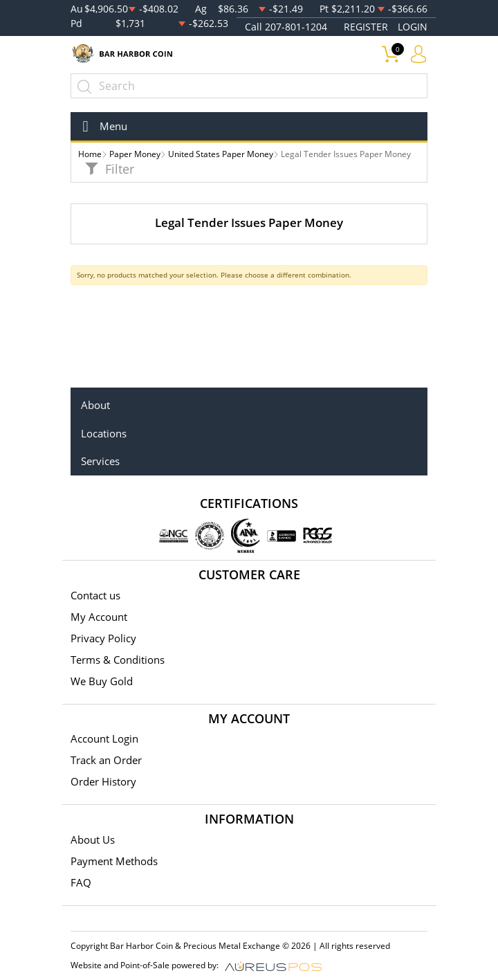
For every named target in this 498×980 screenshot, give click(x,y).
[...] (249, 86)
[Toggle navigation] (101, 126)
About (95, 405)
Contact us (95, 595)
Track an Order (106, 760)
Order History (103, 781)
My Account (99, 617)
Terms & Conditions (118, 660)
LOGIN (413, 27)
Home (90, 154)
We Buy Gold (102, 681)
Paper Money (135, 154)
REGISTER (366, 27)
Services (100, 461)
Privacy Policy (103, 638)
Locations (104, 433)
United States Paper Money (221, 154)
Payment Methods (114, 861)
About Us (93, 840)
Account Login (104, 738)
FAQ (81, 882)
